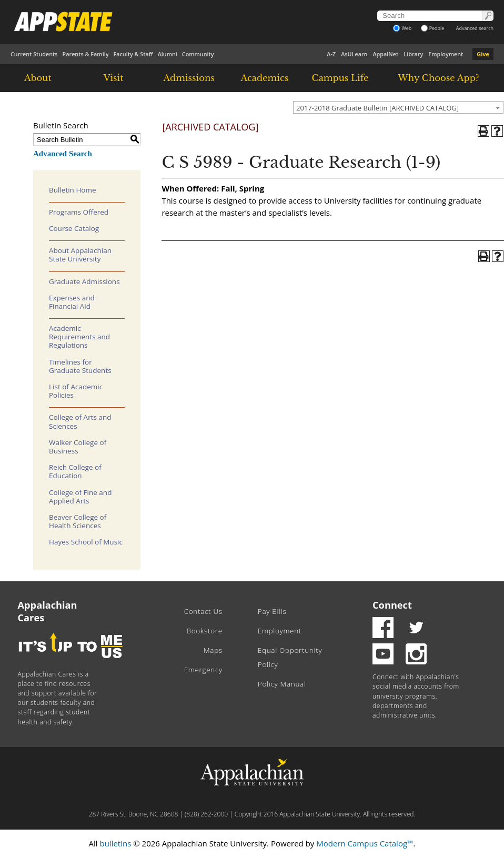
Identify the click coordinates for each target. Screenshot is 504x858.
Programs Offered (79, 212)
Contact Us (203, 611)
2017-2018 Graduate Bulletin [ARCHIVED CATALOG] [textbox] (377, 108)
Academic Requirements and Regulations (79, 337)
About (38, 78)
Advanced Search (63, 154)
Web (402, 28)
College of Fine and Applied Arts (80, 497)
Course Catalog (74, 228)
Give (483, 54)
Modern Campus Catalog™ (365, 843)
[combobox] (398, 107)
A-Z (331, 54)
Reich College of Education (75, 471)
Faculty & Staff (133, 54)
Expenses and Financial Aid (72, 302)
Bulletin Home (73, 190)
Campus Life (340, 78)
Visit (114, 78)
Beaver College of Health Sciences (78, 521)
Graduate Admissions (84, 281)
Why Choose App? (438, 78)
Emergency (203, 670)
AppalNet (385, 54)
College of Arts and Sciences (80, 421)
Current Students (34, 54)
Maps (213, 650)
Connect (392, 605)
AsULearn (354, 54)
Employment (446, 54)
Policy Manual (282, 684)
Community (198, 54)
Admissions (189, 78)
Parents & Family (86, 54)
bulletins (115, 843)
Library (413, 54)
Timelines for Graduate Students (80, 366)
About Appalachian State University (80, 255)
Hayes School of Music (86, 542)
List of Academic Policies (76, 391)
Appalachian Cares (48, 611)
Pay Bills (272, 611)
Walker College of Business (78, 447)
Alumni (168, 54)
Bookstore (205, 631)
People (433, 28)
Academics (265, 78)
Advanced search (475, 28)
